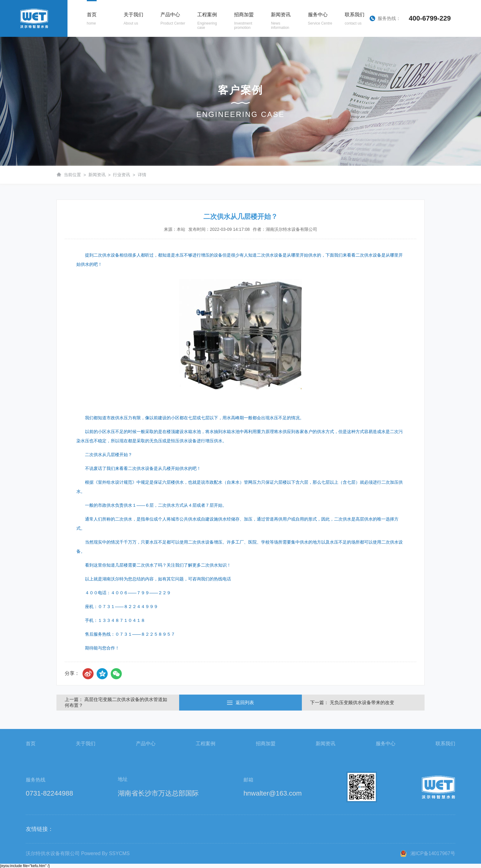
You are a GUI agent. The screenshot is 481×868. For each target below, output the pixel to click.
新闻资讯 (97, 175)
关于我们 (86, 744)
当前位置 (72, 175)
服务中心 (386, 744)
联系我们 (445, 744)
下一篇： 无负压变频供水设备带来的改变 (352, 702)
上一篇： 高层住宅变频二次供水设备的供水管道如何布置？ (116, 702)
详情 (142, 175)
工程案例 (206, 744)
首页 (31, 744)
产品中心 (146, 744)
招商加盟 (266, 744)
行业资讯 (121, 175)
